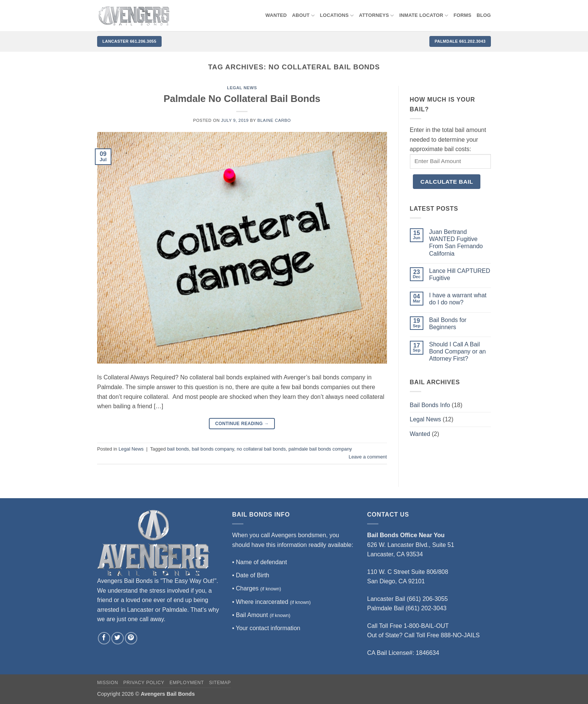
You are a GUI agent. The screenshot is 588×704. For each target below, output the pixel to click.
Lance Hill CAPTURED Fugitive (460, 274)
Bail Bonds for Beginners (448, 324)
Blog (484, 15)
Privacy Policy (144, 683)
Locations (337, 16)
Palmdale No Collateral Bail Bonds (242, 99)
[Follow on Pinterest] (131, 638)
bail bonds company (213, 449)
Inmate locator (424, 16)
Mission (108, 683)
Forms (463, 15)
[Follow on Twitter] (118, 638)
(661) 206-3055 (427, 599)
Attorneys (376, 16)
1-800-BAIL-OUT (426, 626)
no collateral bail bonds (261, 449)
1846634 (427, 653)
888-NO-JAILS (460, 635)
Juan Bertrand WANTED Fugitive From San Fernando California (456, 243)
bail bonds (178, 449)
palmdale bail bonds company (320, 449)
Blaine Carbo (274, 120)
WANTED (276, 15)
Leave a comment (368, 457)
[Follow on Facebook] (104, 638)
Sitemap (220, 683)
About (303, 16)
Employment (187, 683)
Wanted (420, 434)
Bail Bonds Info (430, 405)
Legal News (242, 88)
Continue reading (242, 424)
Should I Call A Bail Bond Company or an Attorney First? (457, 351)
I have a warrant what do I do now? (458, 299)
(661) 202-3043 (426, 608)
